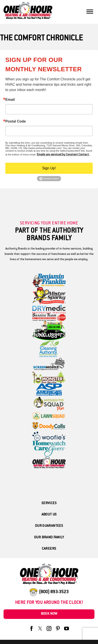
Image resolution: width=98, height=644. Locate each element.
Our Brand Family (49, 538)
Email (10, 100)
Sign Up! (49, 168)
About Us (49, 515)
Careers (49, 549)
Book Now (49, 614)
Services (49, 503)
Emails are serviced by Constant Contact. (63, 155)
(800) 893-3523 (54, 592)
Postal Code (16, 121)
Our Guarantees (49, 526)
